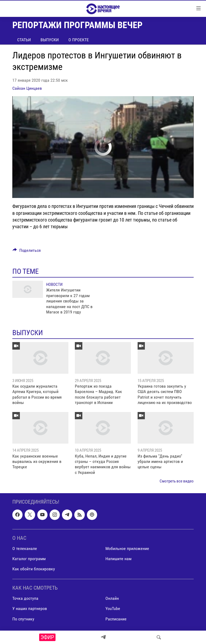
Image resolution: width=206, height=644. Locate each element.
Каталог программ (29, 559)
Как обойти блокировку (34, 569)
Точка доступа (25, 598)
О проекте (79, 40)
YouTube (113, 609)
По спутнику (23, 619)
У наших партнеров (30, 609)
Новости (54, 284)
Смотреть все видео (177, 481)
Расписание (116, 619)
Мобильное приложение (127, 548)
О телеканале (25, 548)
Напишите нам (118, 559)
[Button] (27, 252)
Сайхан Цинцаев (27, 88)
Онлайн (112, 598)
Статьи (24, 40)
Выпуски (50, 40)
